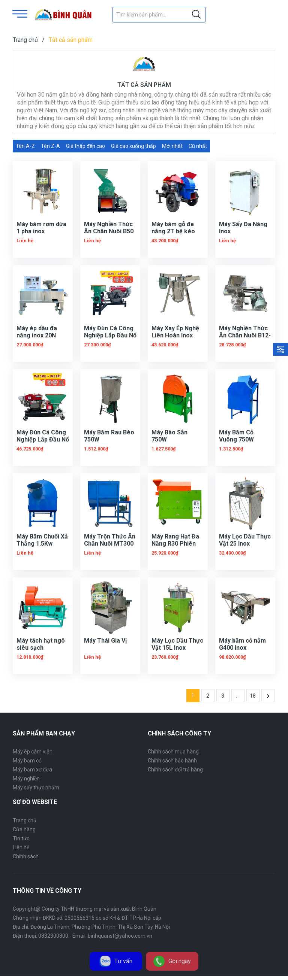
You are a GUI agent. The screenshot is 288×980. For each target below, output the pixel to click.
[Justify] (196, 15)
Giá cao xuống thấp (133, 146)
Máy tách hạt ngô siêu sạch (41, 644)
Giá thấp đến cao (85, 146)
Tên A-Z (25, 146)
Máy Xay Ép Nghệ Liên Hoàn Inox (175, 332)
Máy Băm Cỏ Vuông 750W (236, 436)
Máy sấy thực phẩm (36, 788)
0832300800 (53, 936)
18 (253, 696)
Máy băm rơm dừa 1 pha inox (41, 228)
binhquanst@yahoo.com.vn (120, 936)
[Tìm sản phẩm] (159, 15)
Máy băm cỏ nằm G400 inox (242, 644)
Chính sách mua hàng (173, 752)
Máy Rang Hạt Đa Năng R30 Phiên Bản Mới (175, 544)
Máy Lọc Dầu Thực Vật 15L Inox (177, 644)
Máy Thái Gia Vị (105, 641)
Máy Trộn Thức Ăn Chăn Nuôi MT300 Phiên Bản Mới (110, 544)
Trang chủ (25, 820)
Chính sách (26, 856)
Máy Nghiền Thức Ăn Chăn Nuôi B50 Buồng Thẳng (109, 231)
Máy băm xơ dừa (32, 770)
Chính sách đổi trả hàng (175, 770)
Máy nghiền (26, 779)
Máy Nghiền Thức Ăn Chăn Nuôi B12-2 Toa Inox (245, 335)
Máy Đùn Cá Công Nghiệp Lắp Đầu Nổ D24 (43, 439)
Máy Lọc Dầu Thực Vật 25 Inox (245, 540)
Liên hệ (21, 847)
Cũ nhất (198, 146)
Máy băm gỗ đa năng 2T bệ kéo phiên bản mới (173, 231)
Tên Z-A (50, 146)
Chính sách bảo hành (172, 761)
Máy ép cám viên (33, 752)
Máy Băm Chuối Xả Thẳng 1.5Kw (42, 540)
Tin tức (21, 838)
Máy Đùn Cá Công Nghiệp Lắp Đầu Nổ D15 (110, 335)
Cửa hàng (24, 829)
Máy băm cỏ (27, 761)
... (238, 696)
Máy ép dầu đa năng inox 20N (37, 332)
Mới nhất (172, 146)
